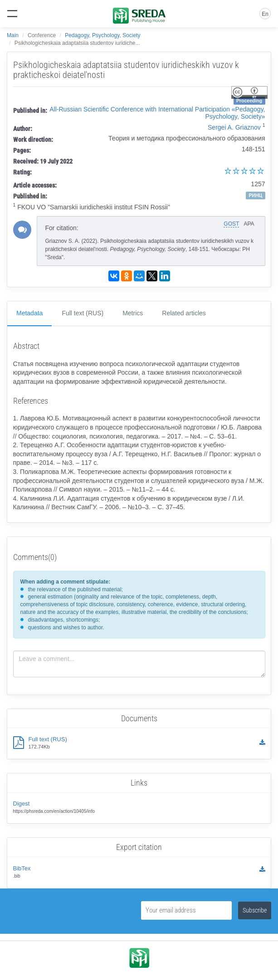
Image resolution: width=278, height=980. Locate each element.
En (265, 14)
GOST (231, 224)
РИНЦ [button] (255, 195)
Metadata (29, 313)
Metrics (133, 313)
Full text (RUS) (83, 313)
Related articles (184, 313)
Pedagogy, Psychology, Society (102, 35)
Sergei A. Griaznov (234, 127)
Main (13, 35)
